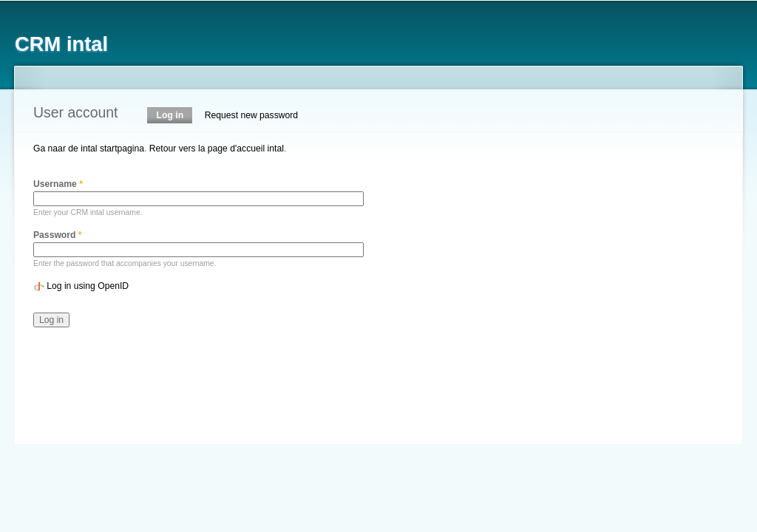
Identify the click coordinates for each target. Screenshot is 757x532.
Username (58, 184)
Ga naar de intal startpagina (89, 149)
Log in (175, 115)
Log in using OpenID (88, 286)
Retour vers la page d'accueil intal (217, 149)
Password (58, 235)
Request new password (251, 115)
